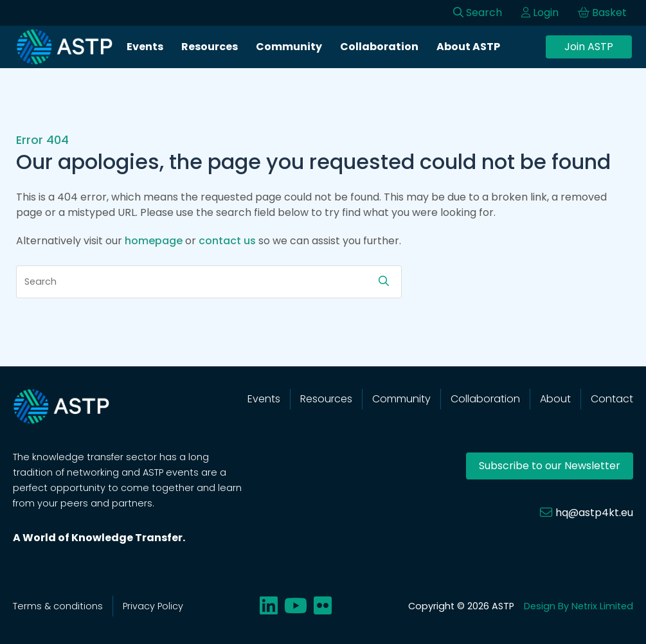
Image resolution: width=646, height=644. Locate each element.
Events (145, 47)
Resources (210, 47)
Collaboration (379, 47)
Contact (612, 399)
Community (289, 47)
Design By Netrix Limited (579, 606)
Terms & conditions (58, 606)
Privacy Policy (153, 606)
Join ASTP (589, 47)
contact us (227, 241)
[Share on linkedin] (269, 606)
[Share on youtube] (296, 606)
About (555, 399)
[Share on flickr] (323, 606)
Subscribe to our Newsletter (550, 466)
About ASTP (468, 47)
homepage (154, 241)
